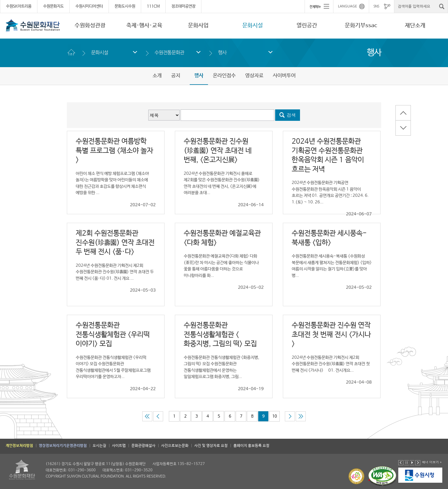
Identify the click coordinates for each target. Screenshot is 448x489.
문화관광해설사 (143, 446)
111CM (153, 6)
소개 (157, 76)
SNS (376, 6)
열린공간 (307, 26)
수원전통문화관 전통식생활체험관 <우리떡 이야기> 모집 (113, 335)
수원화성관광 (90, 26)
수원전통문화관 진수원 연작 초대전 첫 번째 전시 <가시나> (331, 335)
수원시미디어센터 (89, 6)
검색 (291, 115)
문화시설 (253, 26)
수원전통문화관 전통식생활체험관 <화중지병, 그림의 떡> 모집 (220, 335)
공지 (176, 76)
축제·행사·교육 (144, 26)
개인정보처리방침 (19, 446)
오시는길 (99, 446)
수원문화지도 (53, 6)
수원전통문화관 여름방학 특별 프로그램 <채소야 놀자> (114, 151)
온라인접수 (224, 76)
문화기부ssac (361, 26)
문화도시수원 (125, 6)
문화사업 (198, 26)
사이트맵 (119, 446)
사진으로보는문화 (175, 446)
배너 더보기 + (432, 462)
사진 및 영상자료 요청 (211, 446)
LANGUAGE (348, 6)
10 (275, 416)
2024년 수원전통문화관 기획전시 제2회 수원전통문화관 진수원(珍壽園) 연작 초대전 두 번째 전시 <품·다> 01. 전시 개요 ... (115, 272)
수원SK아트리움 (19, 6)
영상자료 (254, 76)
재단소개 (415, 26)
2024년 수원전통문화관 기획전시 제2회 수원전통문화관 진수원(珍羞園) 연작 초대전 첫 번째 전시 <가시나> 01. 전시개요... (331, 364)
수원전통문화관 (169, 52)
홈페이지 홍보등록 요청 (251, 446)
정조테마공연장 (183, 6)
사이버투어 (284, 76)
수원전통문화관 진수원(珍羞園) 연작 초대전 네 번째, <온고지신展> (218, 151)
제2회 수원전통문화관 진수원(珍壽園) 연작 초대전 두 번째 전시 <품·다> (115, 243)
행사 (222, 52)
